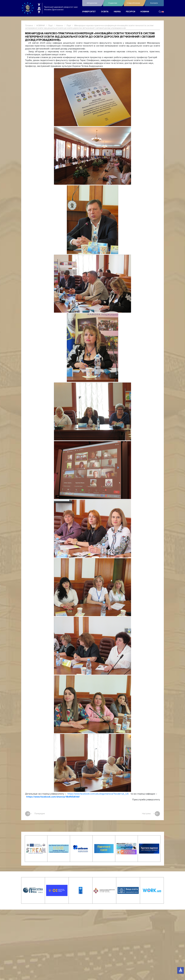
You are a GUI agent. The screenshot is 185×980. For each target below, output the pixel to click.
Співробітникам (135, 3)
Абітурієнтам (94, 3)
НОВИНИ (145, 12)
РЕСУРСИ (131, 12)
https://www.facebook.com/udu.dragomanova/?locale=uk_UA (98, 794)
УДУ (39, 8)
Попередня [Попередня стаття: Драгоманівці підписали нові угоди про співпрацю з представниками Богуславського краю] (35, 814)
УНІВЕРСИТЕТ (89, 12)
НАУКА (117, 12)
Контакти (154, 3)
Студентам (115, 3)
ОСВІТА (105, 12)
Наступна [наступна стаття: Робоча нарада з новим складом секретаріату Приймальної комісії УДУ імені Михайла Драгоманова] (151, 814)
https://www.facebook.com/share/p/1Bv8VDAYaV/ (53, 797)
